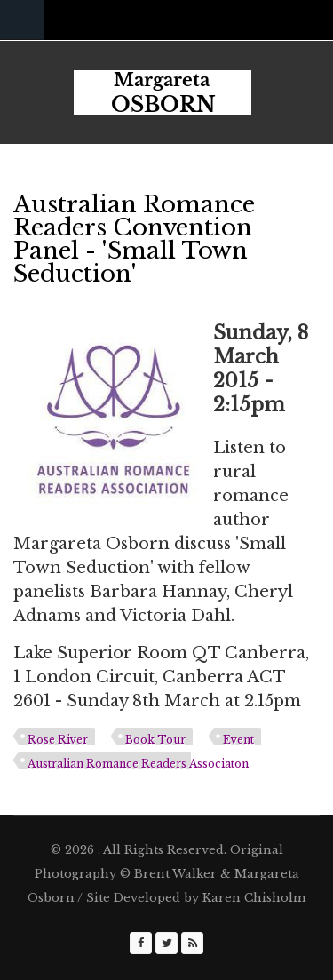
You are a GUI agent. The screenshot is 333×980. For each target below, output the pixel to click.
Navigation (22, 20)
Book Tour (155, 740)
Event (238, 740)
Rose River (58, 740)
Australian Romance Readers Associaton (138, 764)
